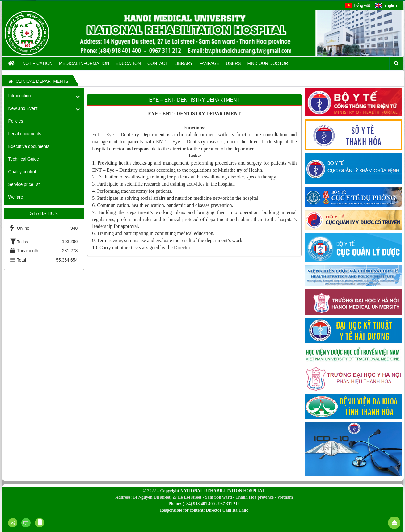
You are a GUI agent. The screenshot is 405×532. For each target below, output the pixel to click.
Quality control (22, 172)
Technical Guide (24, 159)
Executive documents (29, 146)
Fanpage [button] (209, 63)
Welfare (16, 197)
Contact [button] (158, 63)
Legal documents (25, 134)
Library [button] (184, 63)
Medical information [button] (84, 63)
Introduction (20, 96)
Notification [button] (37, 63)
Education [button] (128, 63)
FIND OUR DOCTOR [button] (268, 63)
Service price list (24, 184)
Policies (16, 121)
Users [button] (233, 63)
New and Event (23, 108)
